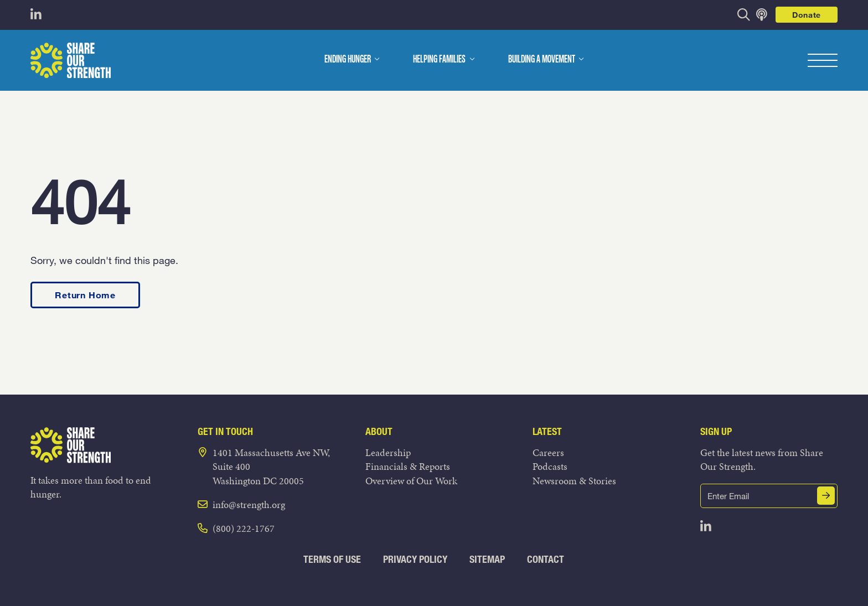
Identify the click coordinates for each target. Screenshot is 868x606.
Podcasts (550, 466)
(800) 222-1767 (244, 528)
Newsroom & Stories (574, 481)
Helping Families (439, 60)
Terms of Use (332, 559)
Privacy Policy (415, 559)
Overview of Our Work (411, 481)
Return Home (85, 295)
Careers (548, 452)
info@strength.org (249, 504)
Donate (807, 15)
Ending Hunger (348, 60)
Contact (546, 559)
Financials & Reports (408, 466)
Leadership (388, 452)
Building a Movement (542, 60)
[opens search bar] (744, 15)
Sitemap (487, 559)
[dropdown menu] (377, 59)
